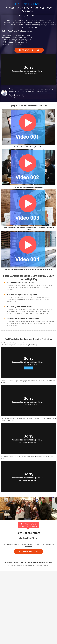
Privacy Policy (18, 562)
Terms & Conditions (31, 562)
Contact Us (8, 562)
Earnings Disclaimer (46, 562)
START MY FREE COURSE (29, 50)
